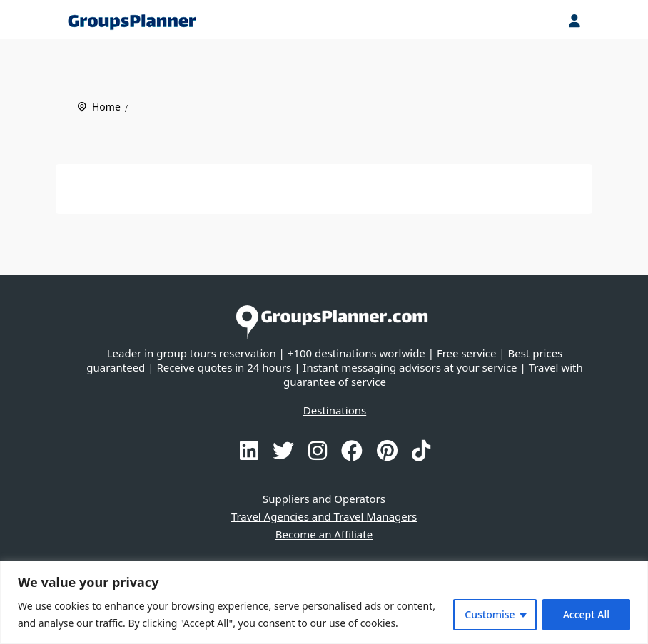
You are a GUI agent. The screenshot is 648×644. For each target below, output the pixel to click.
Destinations (335, 410)
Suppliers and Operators (324, 499)
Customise (490, 614)
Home (106, 107)
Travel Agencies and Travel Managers (324, 516)
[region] (324, 602)
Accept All (586, 614)
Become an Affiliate (324, 534)
